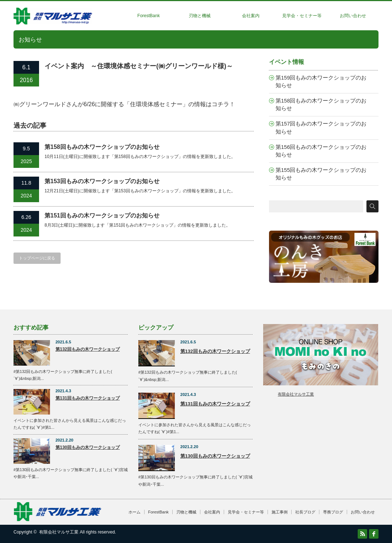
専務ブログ (333, 512)
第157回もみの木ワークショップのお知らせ (321, 128)
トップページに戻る (37, 258)
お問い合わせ (353, 16)
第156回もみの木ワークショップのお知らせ (321, 151)
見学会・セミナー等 (302, 16)
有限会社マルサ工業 (296, 394)
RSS (362, 534)
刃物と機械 (200, 16)
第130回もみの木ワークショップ (88, 447)
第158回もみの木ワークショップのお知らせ (102, 147)
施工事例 (280, 512)
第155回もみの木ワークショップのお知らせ (321, 174)
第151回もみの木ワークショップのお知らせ (102, 215)
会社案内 (251, 16)
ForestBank (148, 16)
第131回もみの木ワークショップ (88, 398)
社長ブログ (305, 512)
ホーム (134, 512)
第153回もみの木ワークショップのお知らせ (102, 181)
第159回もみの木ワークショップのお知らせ (321, 82)
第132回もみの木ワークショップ (88, 349)
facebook (374, 534)
